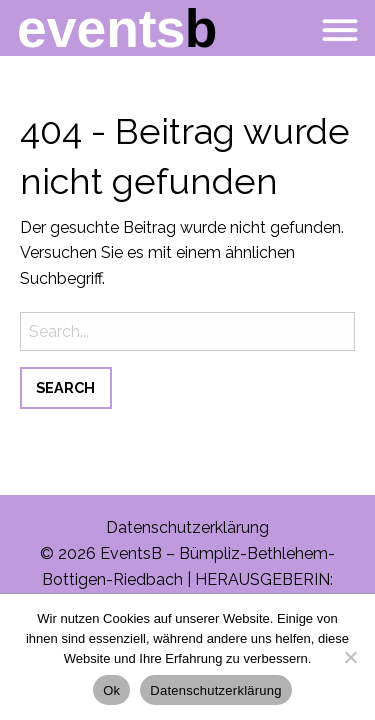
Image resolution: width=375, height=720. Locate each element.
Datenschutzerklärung (187, 527)
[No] (350, 657)
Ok (111, 690)
